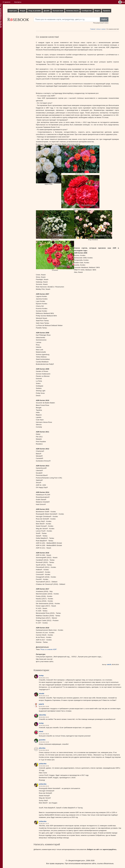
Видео (97, 11)
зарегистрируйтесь (110, 850)
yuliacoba (43, 764)
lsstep (41, 675)
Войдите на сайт (93, 850)
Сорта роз (13, 11)
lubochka (42, 715)
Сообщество (87, 11)
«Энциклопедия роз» (76, 860)
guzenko (42, 740)
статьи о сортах (101, 29)
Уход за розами (34, 11)
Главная (93, 29)
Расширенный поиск (101, 23)
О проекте (7, 2)
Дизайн (47, 11)
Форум (23, 11)
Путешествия (58, 11)
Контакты (18, 2)
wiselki (42, 694)
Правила (106, 11)
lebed (41, 731)
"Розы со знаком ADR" (48, 649)
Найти (104, 19)
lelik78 (109, 665)
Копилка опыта (72, 11)
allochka (42, 748)
